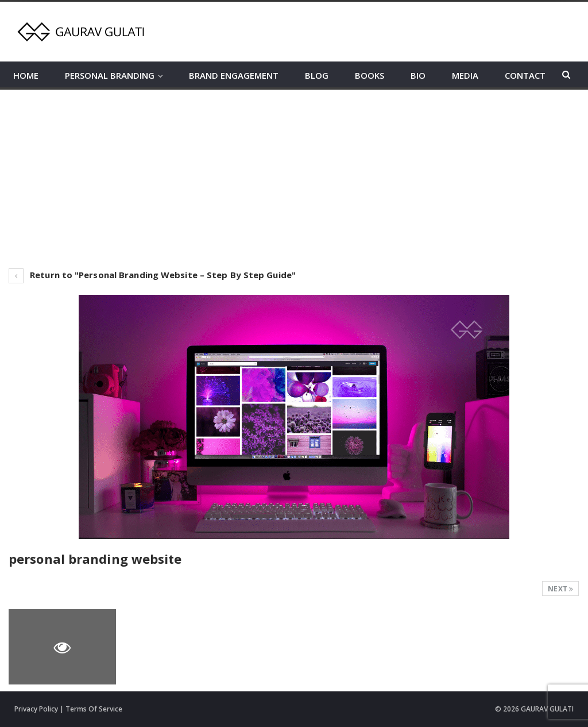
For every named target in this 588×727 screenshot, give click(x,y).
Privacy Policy (36, 709)
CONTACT (525, 75)
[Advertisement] (294, 176)
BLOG (317, 75)
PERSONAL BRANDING (110, 75)
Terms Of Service (94, 709)
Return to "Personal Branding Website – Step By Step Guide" (152, 275)
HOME (26, 75)
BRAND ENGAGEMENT (234, 75)
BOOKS (370, 75)
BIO (418, 75)
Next (560, 589)
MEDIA (465, 75)
